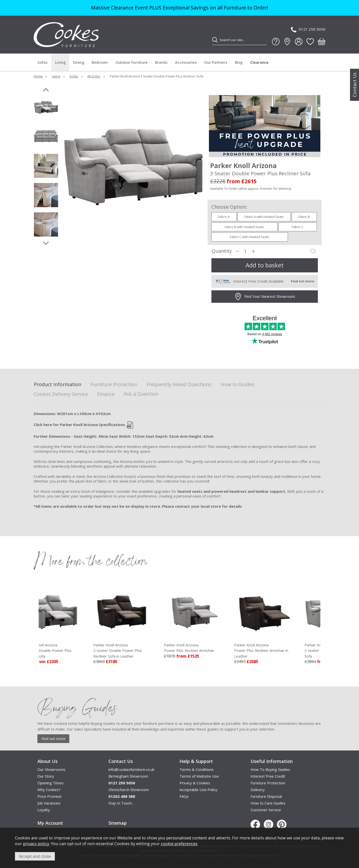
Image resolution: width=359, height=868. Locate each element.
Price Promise (49, 796)
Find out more (53, 739)
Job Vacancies (49, 803)
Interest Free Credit (268, 776)
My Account (50, 823)
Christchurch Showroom (129, 790)
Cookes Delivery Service (61, 394)
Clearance (259, 62)
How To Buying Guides (270, 769)
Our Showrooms (51, 769)
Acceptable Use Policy (198, 790)
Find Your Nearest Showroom (265, 297)
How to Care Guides (268, 803)
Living (60, 62)
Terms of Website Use (199, 776)
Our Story (46, 776)
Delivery (258, 790)
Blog (239, 62)
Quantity (222, 251)
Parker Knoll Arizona (74, 651)
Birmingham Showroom (128, 776)
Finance (106, 394)
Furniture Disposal (266, 796)
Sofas (43, 62)
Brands (161, 62)
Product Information (58, 385)
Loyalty (44, 810)
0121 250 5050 (308, 30)
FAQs (184, 796)
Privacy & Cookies (195, 783)
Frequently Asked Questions (179, 385)
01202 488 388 (122, 796)
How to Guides (238, 385)
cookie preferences (179, 843)
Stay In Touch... (121, 803)
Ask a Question (141, 394)
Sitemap (118, 823)
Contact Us (355, 85)
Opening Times (50, 783)
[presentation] (40, 609)
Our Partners (216, 62)
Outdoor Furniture (132, 62)
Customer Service (266, 810)
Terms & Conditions (197, 769)
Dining (79, 62)
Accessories (186, 62)
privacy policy (36, 843)
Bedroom (100, 62)
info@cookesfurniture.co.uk (131, 769)
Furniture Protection (114, 385)
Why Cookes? (49, 790)
